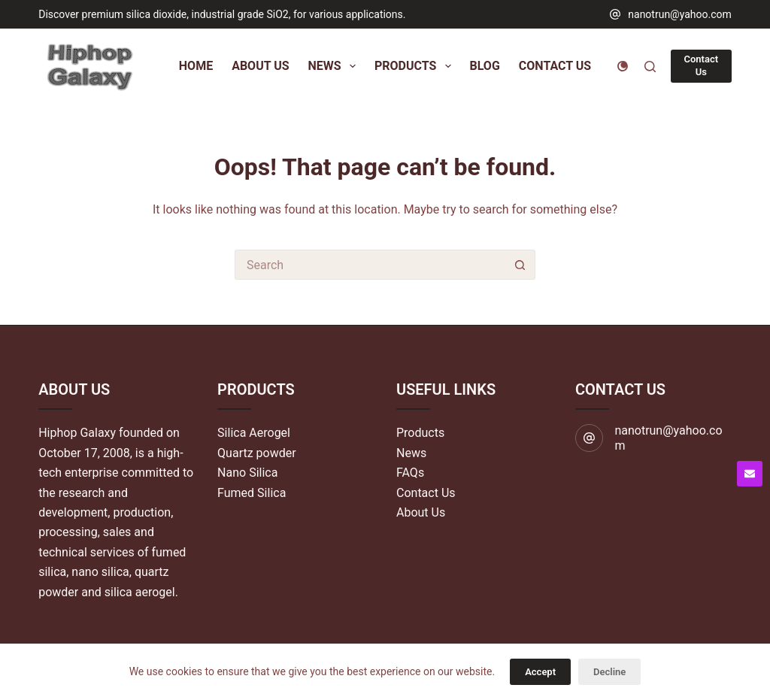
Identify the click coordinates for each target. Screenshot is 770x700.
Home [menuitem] (196, 66)
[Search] (650, 67)
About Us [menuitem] (260, 66)
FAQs (410, 473)
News (411, 453)
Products (420, 433)
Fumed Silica (252, 493)
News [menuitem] (335, 66)
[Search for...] (370, 265)
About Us (421, 512)
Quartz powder (257, 453)
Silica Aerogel (254, 433)
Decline (609, 672)
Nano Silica (247, 473)
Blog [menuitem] (485, 66)
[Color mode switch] (623, 66)
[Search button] (520, 265)
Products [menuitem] (416, 66)
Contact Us (701, 65)
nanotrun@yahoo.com (680, 14)
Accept (540, 672)
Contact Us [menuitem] (555, 66)
